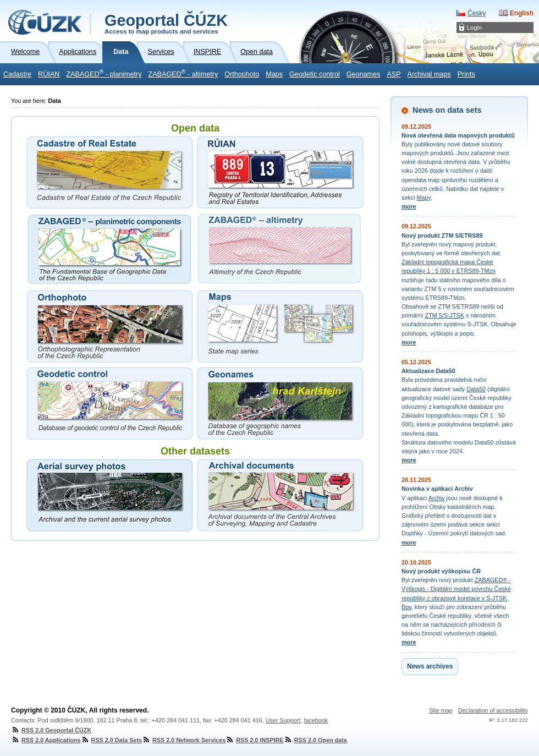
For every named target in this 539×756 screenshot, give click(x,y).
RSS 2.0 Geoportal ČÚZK (51, 730)
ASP (394, 74)
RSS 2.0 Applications (46, 740)
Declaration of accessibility (493, 710)
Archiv (437, 498)
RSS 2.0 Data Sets (111, 740)
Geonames (364, 74)
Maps (274, 74)
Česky (477, 13)
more (409, 206)
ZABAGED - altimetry (183, 73)
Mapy (424, 198)
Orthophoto (242, 74)
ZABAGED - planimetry (104, 73)
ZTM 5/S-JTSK (445, 315)
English (522, 13)
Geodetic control (315, 74)
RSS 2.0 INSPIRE (254, 740)
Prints (466, 74)
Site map (441, 710)
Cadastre (17, 74)
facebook (316, 720)
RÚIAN (49, 74)
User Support (283, 720)
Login (474, 28)
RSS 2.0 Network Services (184, 740)
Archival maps (429, 74)
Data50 (476, 389)
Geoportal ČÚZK (166, 23)
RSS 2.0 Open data (315, 740)
